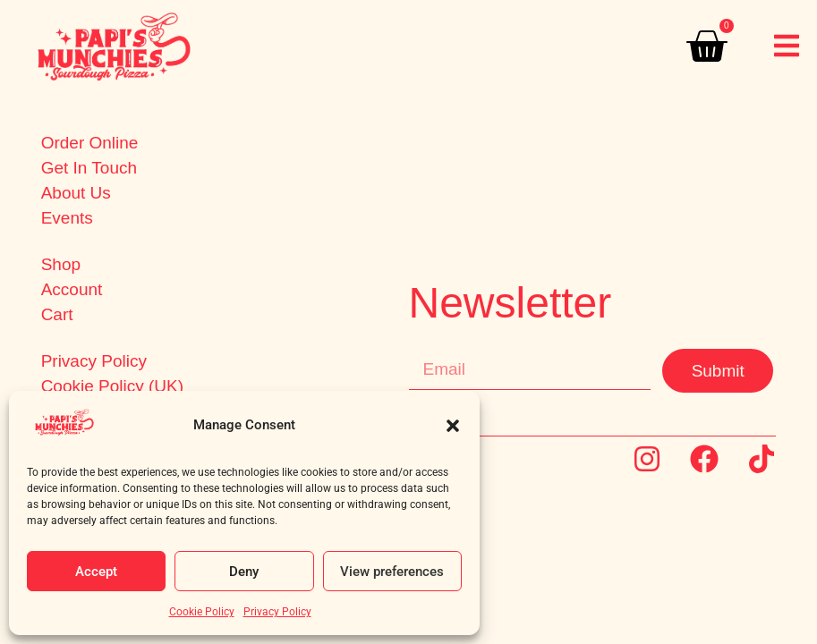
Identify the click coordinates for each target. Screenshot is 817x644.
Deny (244, 572)
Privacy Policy (277, 612)
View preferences (392, 572)
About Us (76, 193)
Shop (61, 265)
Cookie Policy (202, 612)
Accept (96, 572)
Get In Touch (89, 168)
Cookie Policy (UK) (112, 386)
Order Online (90, 143)
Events (67, 218)
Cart (57, 315)
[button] (453, 426)
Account (72, 290)
